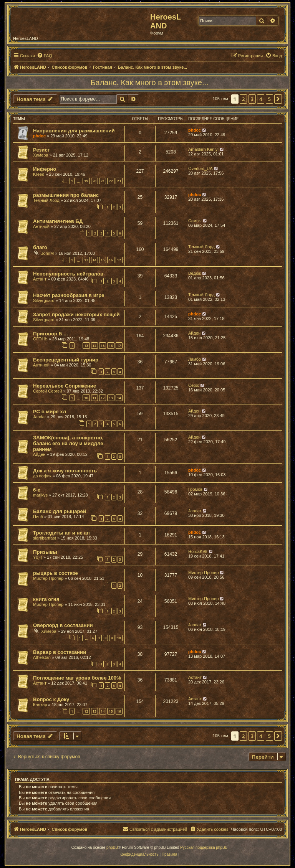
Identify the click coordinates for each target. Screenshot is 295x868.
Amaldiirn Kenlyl (203, 149)
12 (103, 398)
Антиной (41, 226)
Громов (195, 489)
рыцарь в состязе (56, 573)
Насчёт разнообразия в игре (69, 295)
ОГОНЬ (40, 339)
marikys (40, 495)
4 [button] (261, 99)
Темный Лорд (46, 200)
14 (94, 260)
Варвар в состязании (60, 652)
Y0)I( (38, 557)
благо (40, 247)
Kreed (39, 174)
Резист (41, 150)
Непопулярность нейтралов (68, 274)
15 (103, 260)
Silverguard (44, 300)
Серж (194, 385)
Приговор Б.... (51, 334)
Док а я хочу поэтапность (65, 471)
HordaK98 (198, 551)
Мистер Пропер (48, 578)
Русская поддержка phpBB (204, 847)
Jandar (40, 417)
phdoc (39, 136)
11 (94, 398)
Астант (40, 279)
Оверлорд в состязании (63, 625)
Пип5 (38, 517)
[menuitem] (45, 56)
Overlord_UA (201, 168)
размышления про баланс (66, 195)
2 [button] (243, 99)
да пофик (42, 476)
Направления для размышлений (74, 131)
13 (86, 260)
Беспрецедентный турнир (66, 360)
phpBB (112, 847)
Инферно (45, 169)
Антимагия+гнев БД (58, 221)
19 (86, 181)
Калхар (40, 705)
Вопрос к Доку (51, 699)
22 (111, 181)
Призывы (45, 552)
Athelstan (42, 657)
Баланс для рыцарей (60, 511)
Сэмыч (195, 221)
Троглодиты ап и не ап (61, 533)
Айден (194, 333)
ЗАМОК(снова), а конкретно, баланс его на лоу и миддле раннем (68, 443)
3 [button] (252, 99)
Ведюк (195, 273)
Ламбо (195, 359)
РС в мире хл (50, 412)
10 (86, 398)
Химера (41, 155)
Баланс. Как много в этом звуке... (149, 83)
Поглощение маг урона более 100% (77, 678)
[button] (278, 99)
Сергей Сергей (47, 391)
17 (119, 260)
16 (111, 260)
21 (103, 181)
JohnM (47, 253)
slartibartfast (45, 538)
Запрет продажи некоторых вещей (76, 314)
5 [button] (269, 99)
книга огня (46, 599)
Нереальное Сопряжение (65, 386)
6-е (37, 490)
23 (119, 181)
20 (94, 181)
